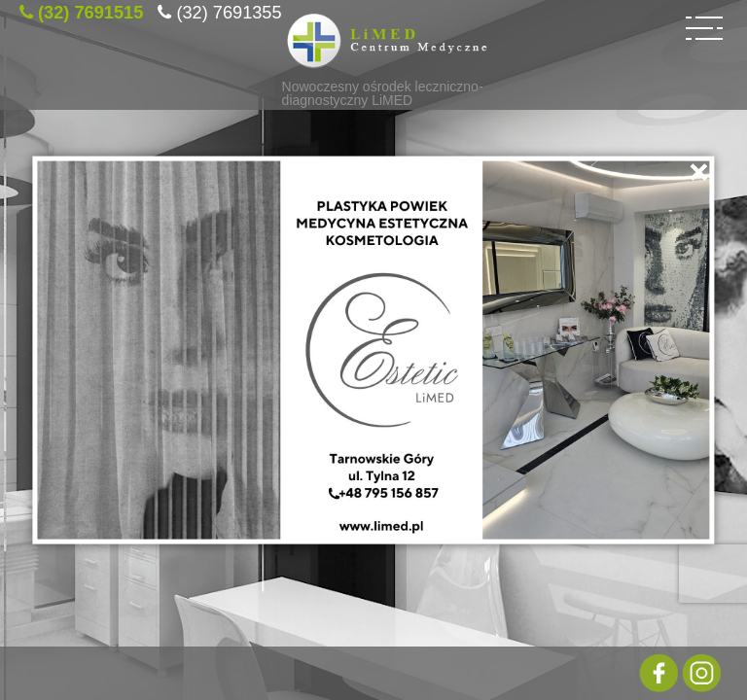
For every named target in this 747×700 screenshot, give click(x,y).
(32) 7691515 (90, 10)
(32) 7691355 (229, 10)
